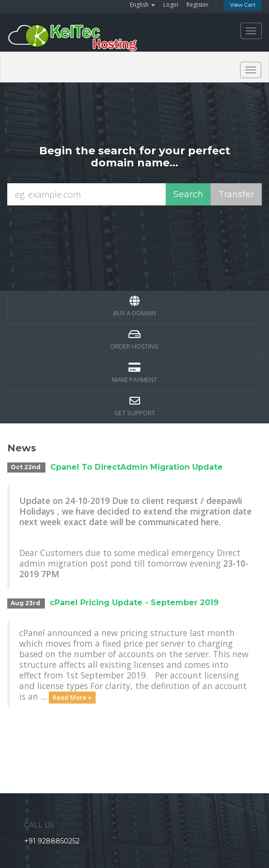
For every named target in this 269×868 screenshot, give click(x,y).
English (142, 5)
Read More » (72, 697)
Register (198, 5)
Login (171, 5)
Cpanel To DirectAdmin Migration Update (136, 467)
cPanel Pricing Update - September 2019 (134, 603)
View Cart (243, 5)
